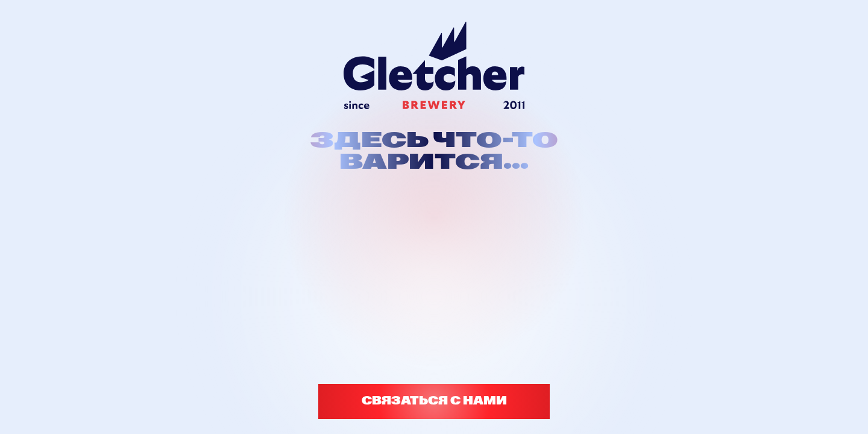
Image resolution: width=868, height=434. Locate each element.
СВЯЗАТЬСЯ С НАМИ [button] (434, 401)
